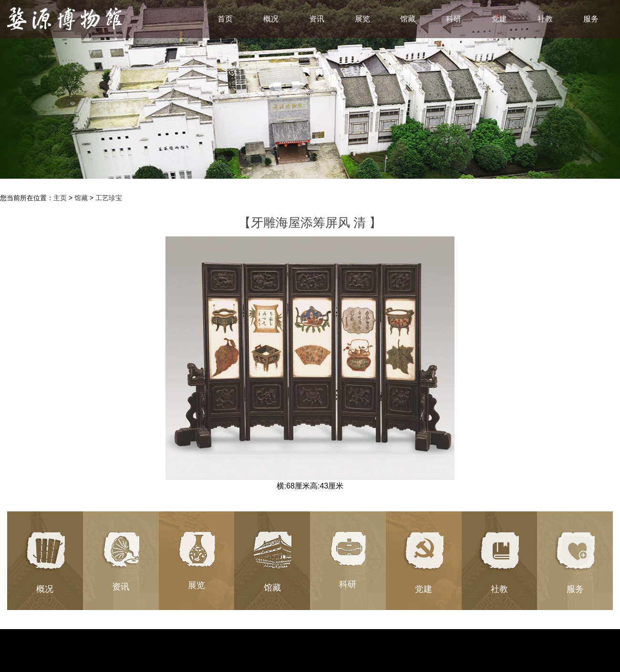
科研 (454, 19)
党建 (499, 19)
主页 (60, 198)
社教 (545, 19)
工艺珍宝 (109, 198)
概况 (271, 19)
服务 (591, 19)
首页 (225, 19)
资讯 (317, 19)
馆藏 (408, 19)
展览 (362, 19)
